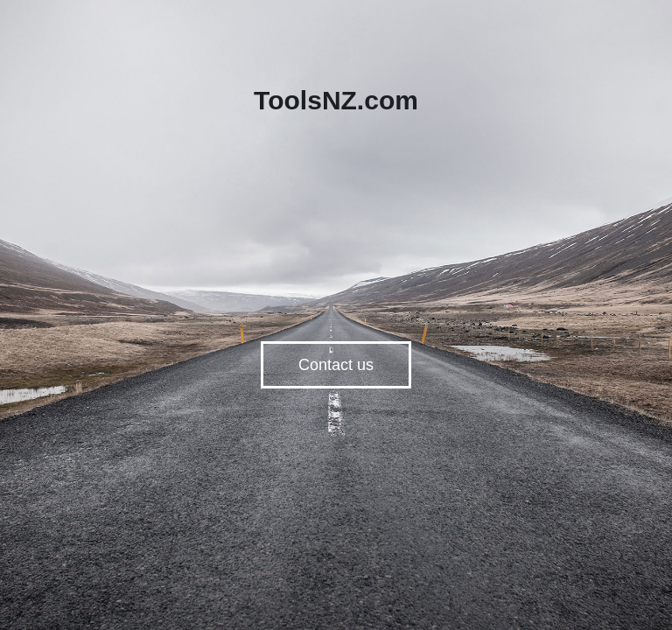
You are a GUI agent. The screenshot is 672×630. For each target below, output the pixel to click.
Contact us (336, 365)
